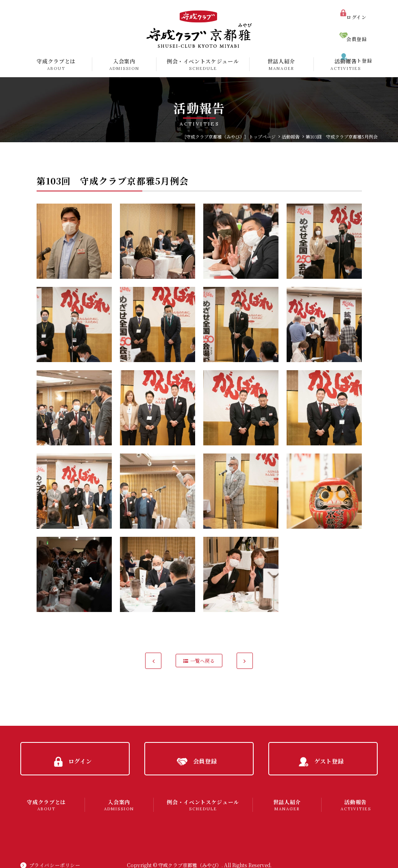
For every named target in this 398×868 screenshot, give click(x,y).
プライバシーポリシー (55, 854)
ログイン (360, 11)
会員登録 (360, 26)
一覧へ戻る (202, 661)
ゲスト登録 (362, 40)
